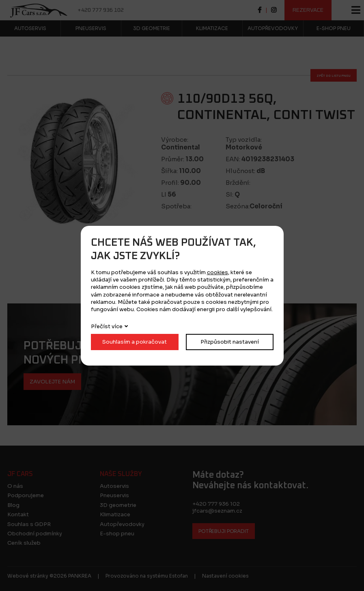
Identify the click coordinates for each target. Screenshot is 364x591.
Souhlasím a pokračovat (135, 342)
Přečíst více (107, 326)
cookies (218, 272)
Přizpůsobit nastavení (230, 342)
